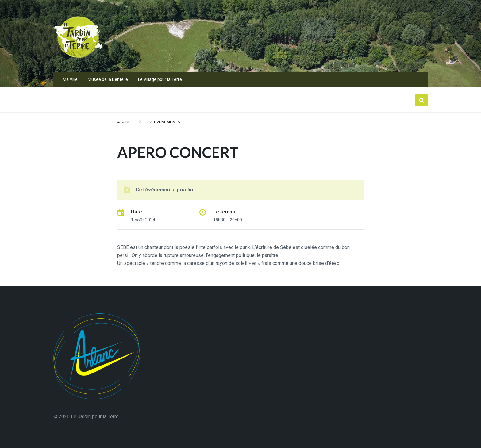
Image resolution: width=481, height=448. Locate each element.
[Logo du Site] (78, 60)
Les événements (163, 122)
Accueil (126, 122)
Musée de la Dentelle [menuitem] (108, 79)
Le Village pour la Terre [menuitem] (160, 79)
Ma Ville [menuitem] (70, 79)
